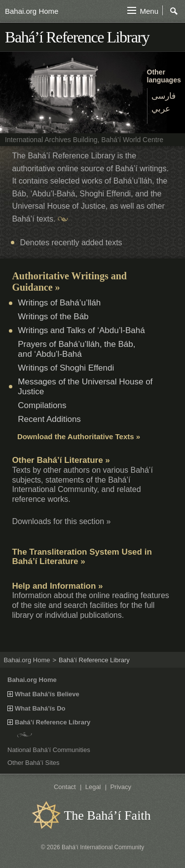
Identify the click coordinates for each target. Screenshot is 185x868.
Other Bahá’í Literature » (61, 460)
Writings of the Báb (53, 317)
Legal (93, 787)
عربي (161, 109)
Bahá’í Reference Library (53, 722)
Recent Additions (49, 419)
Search (174, 11)
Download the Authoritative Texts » (79, 436)
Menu (149, 11)
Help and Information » (57, 586)
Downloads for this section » (61, 521)
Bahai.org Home (32, 11)
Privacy (121, 787)
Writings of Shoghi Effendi (66, 368)
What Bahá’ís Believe (47, 694)
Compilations (42, 405)
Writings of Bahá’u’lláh (59, 303)
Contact (65, 787)
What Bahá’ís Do (40, 709)
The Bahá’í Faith (107, 815)
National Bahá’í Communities (49, 750)
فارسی (164, 96)
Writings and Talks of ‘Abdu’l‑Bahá (81, 330)
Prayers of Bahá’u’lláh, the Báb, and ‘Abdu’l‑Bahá (76, 349)
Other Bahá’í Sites (34, 763)
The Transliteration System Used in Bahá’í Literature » (82, 557)
